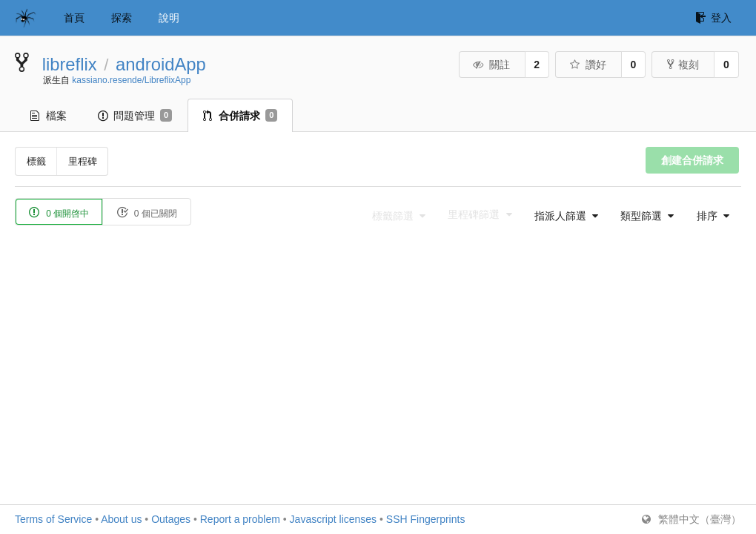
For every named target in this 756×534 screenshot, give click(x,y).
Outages (171, 519)
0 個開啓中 (59, 212)
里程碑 (83, 161)
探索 (122, 18)
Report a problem (240, 519)
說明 (169, 18)
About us (121, 519)
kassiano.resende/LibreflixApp (131, 80)
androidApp (161, 64)
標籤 (36, 161)
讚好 (587, 65)
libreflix (70, 64)
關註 (491, 65)
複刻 (683, 65)
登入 (713, 18)
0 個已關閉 (146, 212)
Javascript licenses (334, 519)
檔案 (49, 116)
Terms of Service (53, 519)
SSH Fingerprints (426, 519)
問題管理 (135, 116)
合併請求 (240, 116)
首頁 (74, 18)
